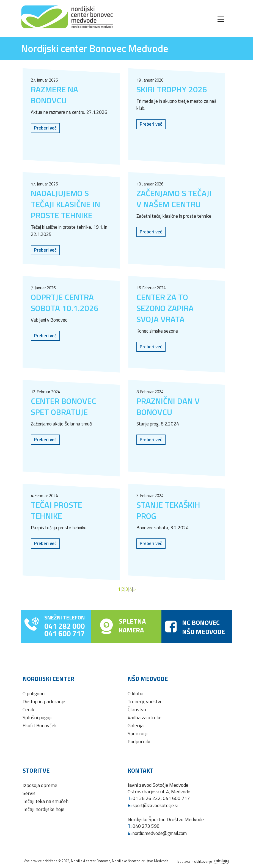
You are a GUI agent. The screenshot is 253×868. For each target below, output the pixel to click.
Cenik (28, 709)
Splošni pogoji (37, 717)
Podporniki (139, 741)
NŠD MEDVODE (204, 632)
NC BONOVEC (201, 622)
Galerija (136, 725)
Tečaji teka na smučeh (46, 801)
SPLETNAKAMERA (132, 626)
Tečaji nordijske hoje (43, 809)
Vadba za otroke (145, 717)
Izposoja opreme (40, 785)
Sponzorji (137, 733)
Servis (29, 793)
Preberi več (45, 128)
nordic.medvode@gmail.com (160, 833)
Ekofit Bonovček (40, 725)
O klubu (135, 693)
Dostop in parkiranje (44, 701)
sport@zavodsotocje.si (155, 805)
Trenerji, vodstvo (145, 701)
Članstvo (137, 709)
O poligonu (34, 693)
